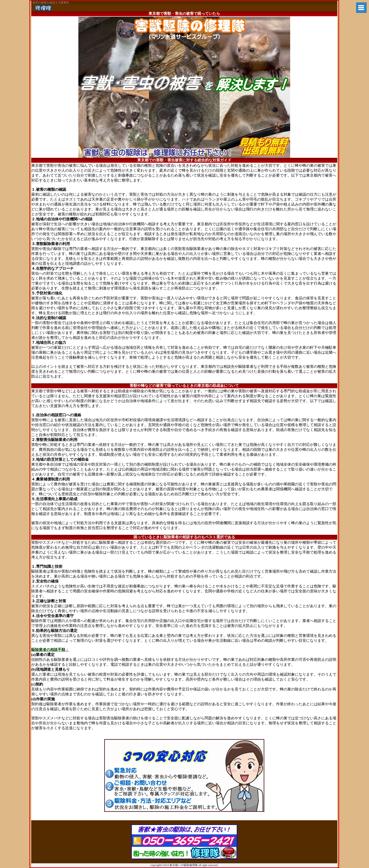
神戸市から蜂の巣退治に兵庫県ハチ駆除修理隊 (68, 8)
